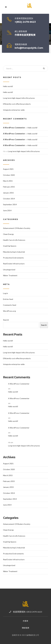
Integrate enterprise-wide (14, 110)
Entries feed (8, 299)
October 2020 (9, 175)
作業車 (25, 621)
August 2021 (8, 169)
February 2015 (9, 187)
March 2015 (8, 181)
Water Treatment (10, 275)
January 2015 (8, 193)
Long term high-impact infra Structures (19, 98)
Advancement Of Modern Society (17, 228)
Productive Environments (13, 258)
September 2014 (10, 204)
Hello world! (8, 86)
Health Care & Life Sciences (14, 240)
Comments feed (10, 305)
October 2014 (9, 199)
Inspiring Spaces (10, 246)
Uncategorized (9, 270)
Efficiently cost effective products (17, 104)
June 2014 (7, 210)
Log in (5, 293)
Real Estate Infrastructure (14, 264)
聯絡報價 (25, 628)
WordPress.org (9, 311)
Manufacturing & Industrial (14, 252)
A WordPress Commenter (14, 128)
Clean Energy (8, 234)
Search (6, 320)
